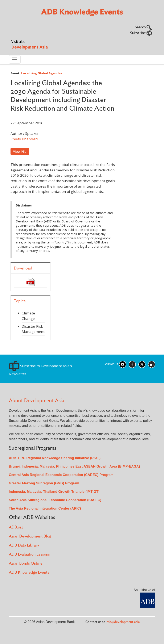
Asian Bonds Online (26, 563)
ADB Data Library (24, 545)
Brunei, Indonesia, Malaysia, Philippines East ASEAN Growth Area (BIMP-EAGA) (74, 466)
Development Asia (30, 47)
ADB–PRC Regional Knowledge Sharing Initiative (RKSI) (55, 458)
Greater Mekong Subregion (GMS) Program (44, 483)
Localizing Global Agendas (42, 73)
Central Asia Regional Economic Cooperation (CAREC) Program (61, 475)
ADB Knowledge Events (29, 572)
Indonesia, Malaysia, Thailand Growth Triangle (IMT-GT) (54, 492)
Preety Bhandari (24, 139)
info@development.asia (123, 622)
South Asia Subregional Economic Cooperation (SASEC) (55, 500)
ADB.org (16, 527)
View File (20, 151)
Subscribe (141, 33)
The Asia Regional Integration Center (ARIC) (45, 508)
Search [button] (143, 27)
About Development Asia (37, 401)
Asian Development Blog (30, 536)
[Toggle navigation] (15, 59)
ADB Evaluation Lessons (29, 554)
